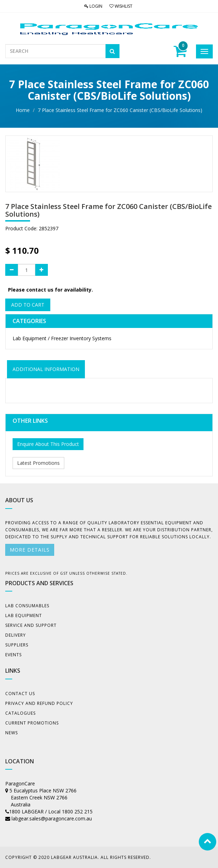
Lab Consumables (27, 606)
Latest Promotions (38, 463)
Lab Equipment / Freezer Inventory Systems (62, 338)
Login (93, 6)
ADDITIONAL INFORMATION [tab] (46, 369)
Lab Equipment (24, 615)
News (12, 733)
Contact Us (20, 694)
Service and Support (31, 625)
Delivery (16, 635)
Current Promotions (32, 723)
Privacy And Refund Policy (39, 703)
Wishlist (121, 6)
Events (13, 655)
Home (23, 110)
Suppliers (17, 645)
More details (30, 550)
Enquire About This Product (48, 444)
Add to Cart (28, 305)
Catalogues (20, 713)
